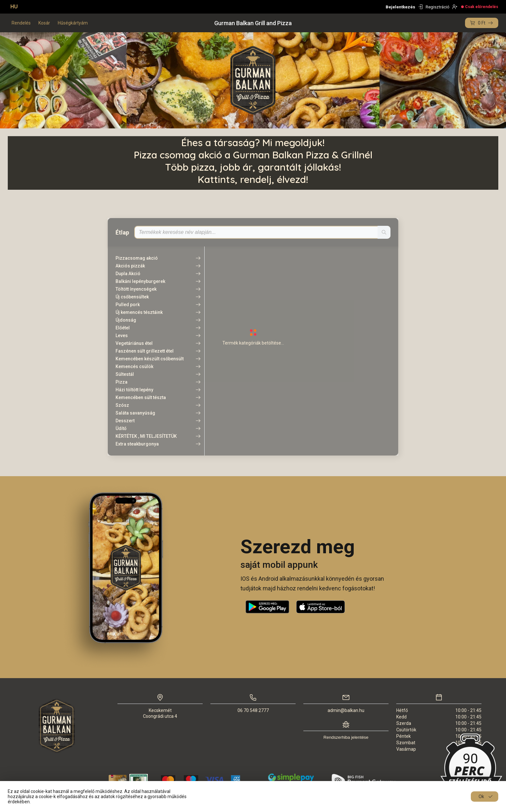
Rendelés (21, 23)
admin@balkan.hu (346, 710)
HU (14, 7)
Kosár (44, 23)
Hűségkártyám (73, 23)
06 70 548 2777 (253, 710)
